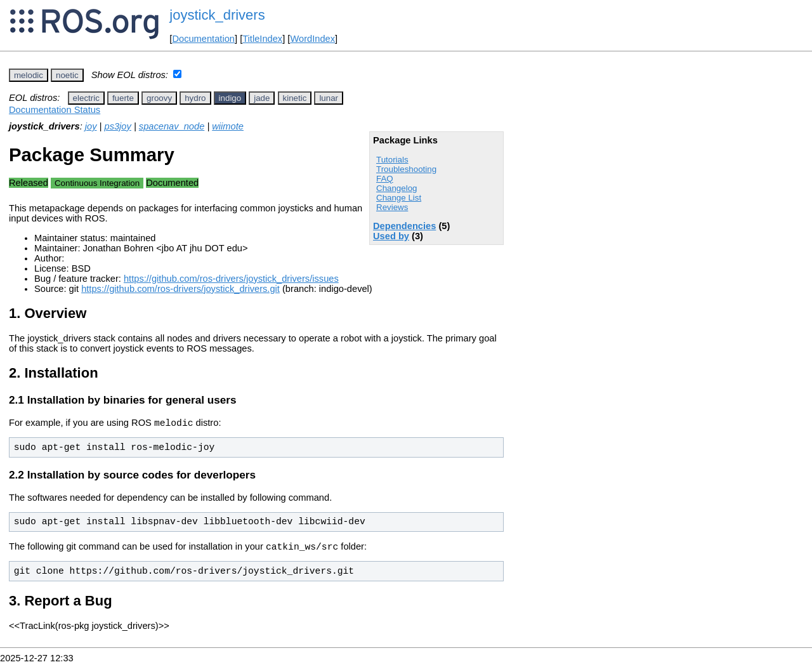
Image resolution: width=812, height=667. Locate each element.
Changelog (396, 188)
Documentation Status (55, 110)
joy (91, 126)
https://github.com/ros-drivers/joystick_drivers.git (180, 289)
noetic (67, 75)
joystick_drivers (217, 15)
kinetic (295, 98)
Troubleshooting (406, 169)
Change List (399, 198)
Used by (391, 236)
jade (262, 98)
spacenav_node (172, 126)
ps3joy (117, 126)
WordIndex (312, 39)
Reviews (392, 207)
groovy (159, 98)
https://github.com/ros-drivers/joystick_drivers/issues (231, 279)
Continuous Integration (97, 183)
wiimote (228, 126)
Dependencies (404, 226)
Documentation (203, 39)
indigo (230, 98)
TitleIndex (262, 39)
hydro (195, 98)
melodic (29, 75)
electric (86, 98)
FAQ (385, 179)
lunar (329, 98)
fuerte (123, 98)
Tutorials (392, 160)
